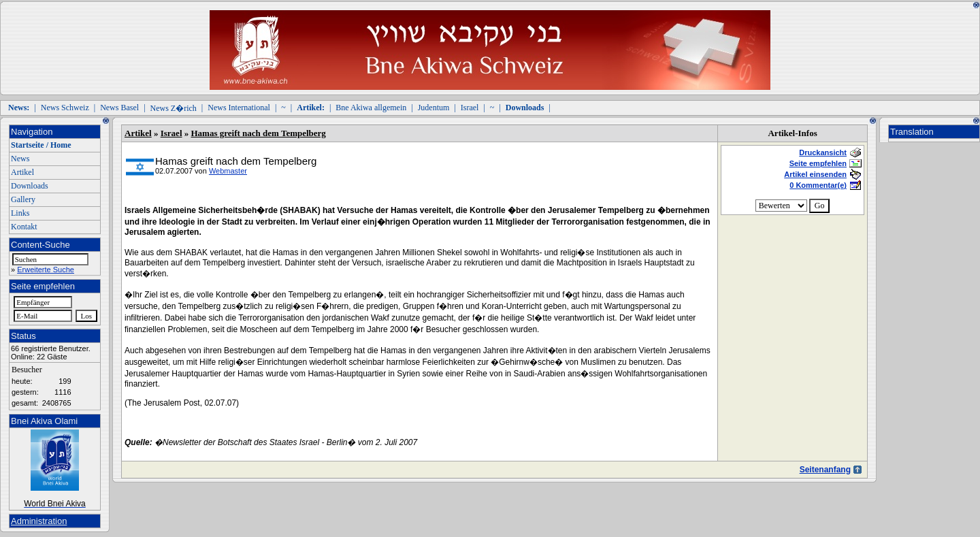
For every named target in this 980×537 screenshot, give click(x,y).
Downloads (30, 186)
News (20, 159)
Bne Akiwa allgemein (371, 108)
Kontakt (24, 227)
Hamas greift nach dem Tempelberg (259, 133)
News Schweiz (65, 108)
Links (20, 213)
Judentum (434, 108)
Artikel (22, 172)
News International (239, 108)
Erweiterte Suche (46, 270)
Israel (470, 108)
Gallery (23, 199)
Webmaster (228, 171)
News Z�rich (174, 108)
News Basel (119, 108)
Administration (39, 521)
